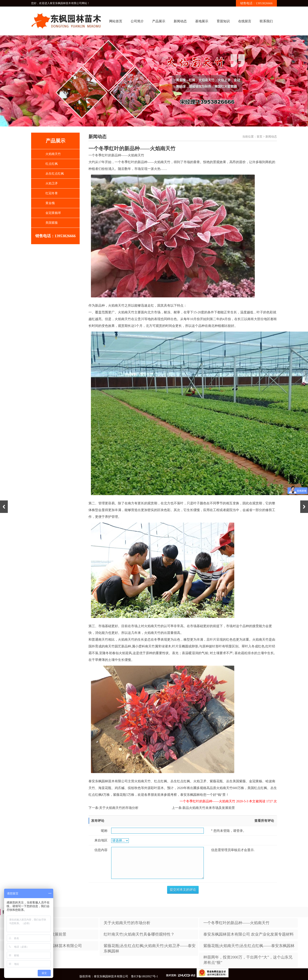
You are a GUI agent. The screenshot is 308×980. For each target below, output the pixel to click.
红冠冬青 (52, 193)
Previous (4, 507)
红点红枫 (52, 164)
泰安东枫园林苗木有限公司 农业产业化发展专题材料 (249, 934)
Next (304, 507)
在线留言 (245, 21)
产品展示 (159, 21)
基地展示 (202, 21)
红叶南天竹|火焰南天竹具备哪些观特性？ (139, 934)
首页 (259, 137)
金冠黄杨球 (53, 213)
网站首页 (116, 21)
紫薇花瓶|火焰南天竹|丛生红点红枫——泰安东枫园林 (249, 946)
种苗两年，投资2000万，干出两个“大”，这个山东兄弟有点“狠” (248, 960)
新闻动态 (180, 21)
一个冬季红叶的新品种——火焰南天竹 (236, 923)
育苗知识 (223, 21)
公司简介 (137, 21)
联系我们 (266, 21)
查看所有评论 (264, 821)
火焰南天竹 (53, 154)
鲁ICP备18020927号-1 (144, 976)
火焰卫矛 (52, 183)
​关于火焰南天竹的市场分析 (119, 808)
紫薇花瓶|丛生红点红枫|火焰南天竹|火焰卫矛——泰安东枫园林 (150, 948)
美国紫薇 (52, 223)
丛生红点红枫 (55, 174)
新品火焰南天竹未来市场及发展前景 (209, 808)
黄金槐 (50, 203)
